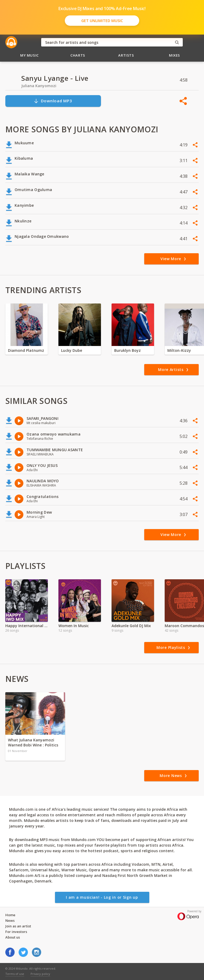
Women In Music (74, 626)
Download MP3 (53, 101)
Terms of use (15, 974)
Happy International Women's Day (27, 626)
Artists (126, 55)
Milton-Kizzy (179, 350)
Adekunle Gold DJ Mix (131, 626)
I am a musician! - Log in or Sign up (102, 897)
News (10, 920)
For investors (16, 932)
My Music (29, 55)
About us (13, 937)
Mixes (175, 55)
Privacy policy (40, 974)
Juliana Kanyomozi (39, 86)
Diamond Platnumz (26, 350)
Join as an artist (18, 926)
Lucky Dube (72, 350)
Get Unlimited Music (102, 21)
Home (10, 915)
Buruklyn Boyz (127, 350)
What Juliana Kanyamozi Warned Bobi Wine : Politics (33, 742)
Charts (78, 55)
